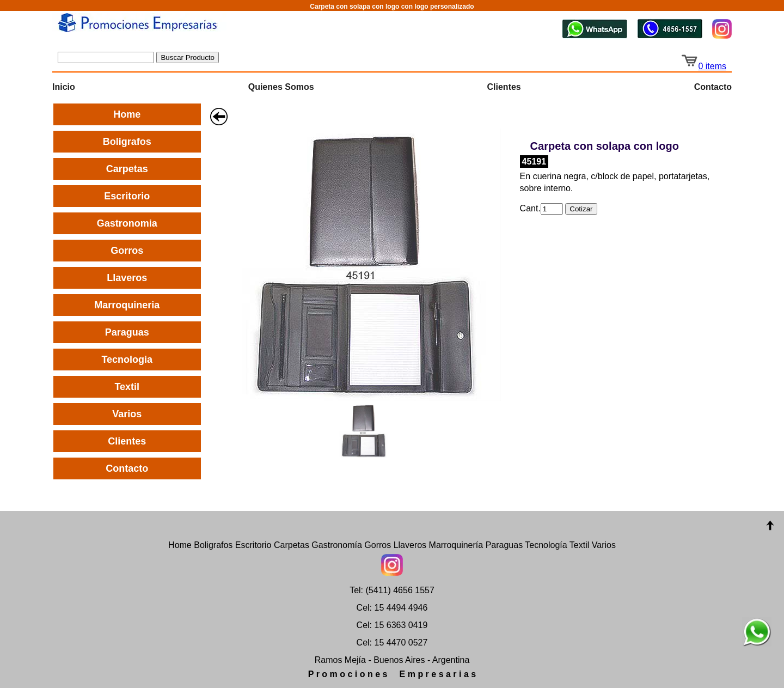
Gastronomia (127, 223)
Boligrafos (127, 142)
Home (127, 114)
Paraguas (127, 332)
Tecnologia (127, 360)
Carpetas (127, 169)
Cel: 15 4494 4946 (392, 608)
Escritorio (127, 196)
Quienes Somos (281, 87)
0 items (703, 66)
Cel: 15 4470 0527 (392, 643)
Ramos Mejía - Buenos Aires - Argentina (392, 660)
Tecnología (546, 545)
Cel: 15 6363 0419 (392, 625)
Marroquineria (127, 305)
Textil (127, 387)
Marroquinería (456, 545)
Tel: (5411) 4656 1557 (392, 590)
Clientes (504, 87)
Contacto (713, 87)
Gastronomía (336, 545)
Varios (127, 414)
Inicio (64, 87)
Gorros (127, 251)
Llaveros (127, 278)
